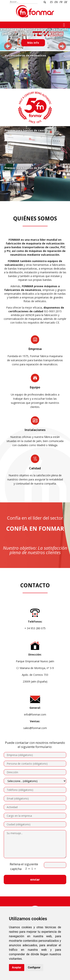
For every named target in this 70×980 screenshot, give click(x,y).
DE (66, 2)
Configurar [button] (34, 967)
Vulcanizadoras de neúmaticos (25, 55)
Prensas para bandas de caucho (26, 130)
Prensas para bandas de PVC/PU (26, 168)
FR (61, 2)
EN (56, 2)
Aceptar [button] (17, 967)
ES (51, 2)
